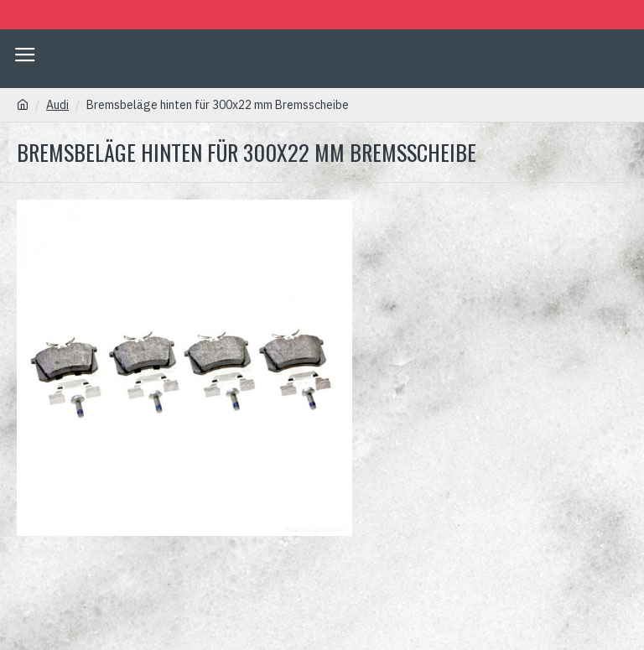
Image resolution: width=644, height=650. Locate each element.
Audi (57, 105)
